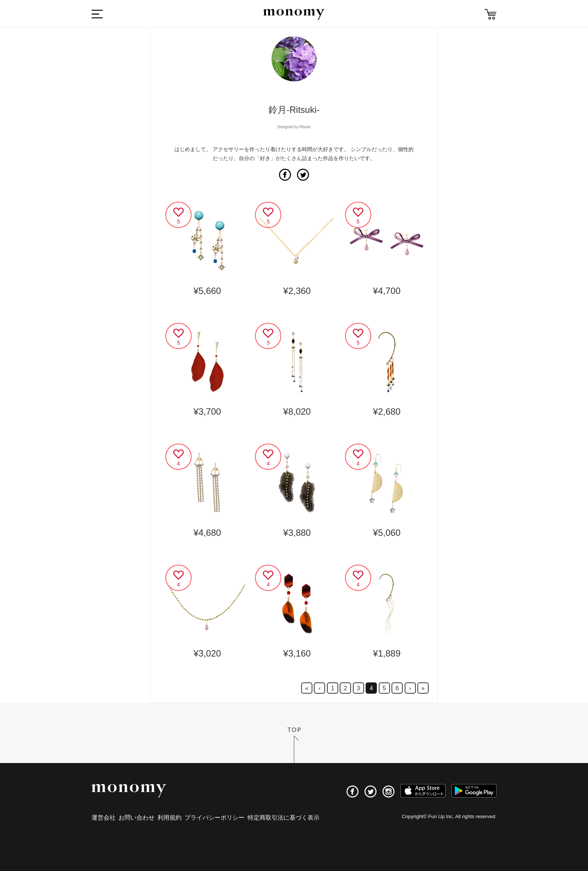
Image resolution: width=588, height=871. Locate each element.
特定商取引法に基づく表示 (283, 818)
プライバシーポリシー (214, 818)
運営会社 (103, 818)
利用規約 (169, 818)
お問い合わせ (136, 818)
